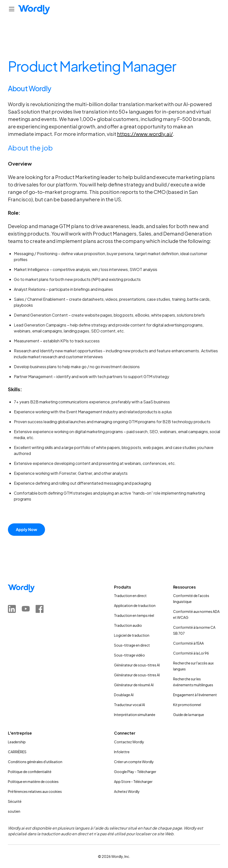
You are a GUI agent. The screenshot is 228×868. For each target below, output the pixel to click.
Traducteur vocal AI (129, 705)
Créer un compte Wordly (134, 762)
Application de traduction (135, 605)
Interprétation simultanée (135, 715)
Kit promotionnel (187, 705)
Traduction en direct (130, 596)
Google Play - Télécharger (135, 772)
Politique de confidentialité (30, 772)
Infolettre (122, 752)
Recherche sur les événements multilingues (193, 682)
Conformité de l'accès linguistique (191, 599)
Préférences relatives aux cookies (35, 791)
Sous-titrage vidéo (129, 655)
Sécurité (15, 801)
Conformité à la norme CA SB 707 (194, 630)
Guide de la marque (189, 715)
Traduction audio (128, 625)
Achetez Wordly (127, 791)
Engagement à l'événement (195, 695)
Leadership (17, 742)
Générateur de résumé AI (134, 685)
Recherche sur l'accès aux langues (193, 666)
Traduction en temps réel (134, 615)
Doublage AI (124, 695)
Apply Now (26, 529)
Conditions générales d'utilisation (35, 762)
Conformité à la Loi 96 (191, 653)
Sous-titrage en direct (132, 645)
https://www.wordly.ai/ (145, 134)
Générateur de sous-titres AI (137, 665)
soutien (14, 811)
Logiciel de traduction (132, 635)
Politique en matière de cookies (33, 781)
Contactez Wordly (129, 742)
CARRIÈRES (17, 752)
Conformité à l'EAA (188, 643)
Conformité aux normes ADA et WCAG (196, 614)
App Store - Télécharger (133, 781)
